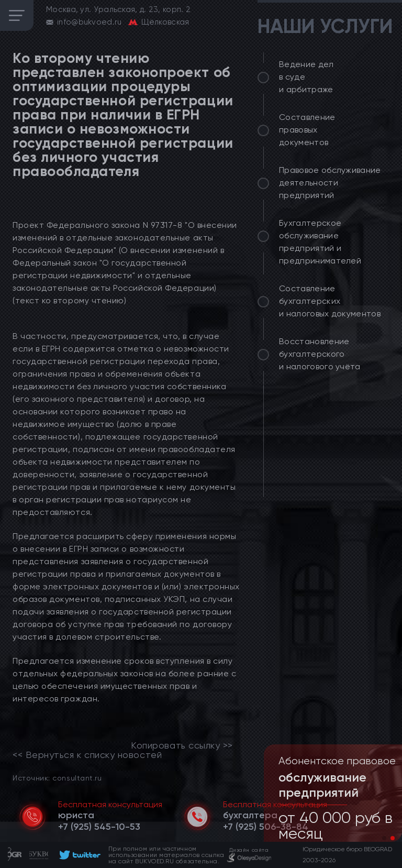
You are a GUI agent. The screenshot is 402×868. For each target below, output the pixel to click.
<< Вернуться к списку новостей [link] (87, 755)
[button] (384, 838)
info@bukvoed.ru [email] (90, 22)
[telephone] (99, 827)
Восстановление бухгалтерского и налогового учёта (320, 354)
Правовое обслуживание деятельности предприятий (330, 183)
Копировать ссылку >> (182, 745)
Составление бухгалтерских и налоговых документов (330, 301)
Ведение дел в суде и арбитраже (306, 77)
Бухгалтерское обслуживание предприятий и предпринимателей (320, 242)
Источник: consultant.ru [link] (57, 778)
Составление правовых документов (307, 130)
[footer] (78, 855)
